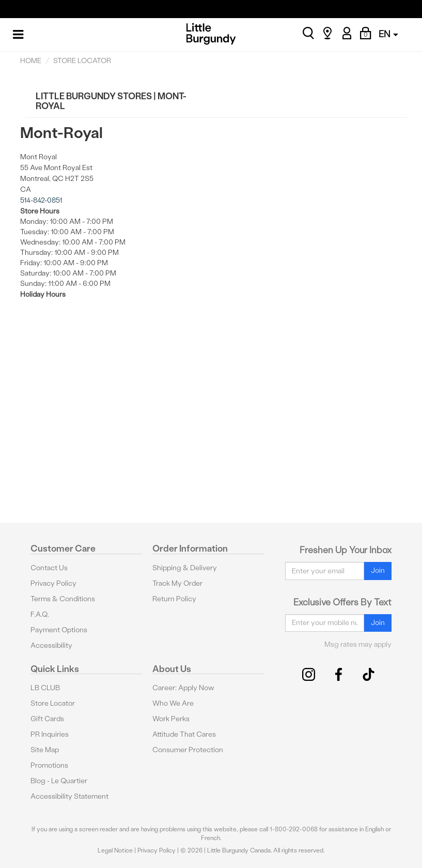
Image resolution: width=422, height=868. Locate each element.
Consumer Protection (188, 750)
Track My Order (177, 583)
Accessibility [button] (51, 645)
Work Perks (171, 719)
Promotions (49, 765)
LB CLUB (45, 688)
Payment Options (59, 630)
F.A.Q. (40, 614)
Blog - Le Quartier (59, 781)
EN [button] (388, 34)
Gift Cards (47, 719)
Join (378, 570)
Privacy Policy (53, 583)
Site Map (45, 750)
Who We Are (173, 703)
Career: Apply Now (183, 688)
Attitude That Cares (184, 734)
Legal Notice (115, 850)
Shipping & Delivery (185, 568)
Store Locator (53, 703)
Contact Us (49, 568)
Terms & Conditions (63, 599)
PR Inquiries (50, 734)
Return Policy (174, 599)
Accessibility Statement (69, 796)
